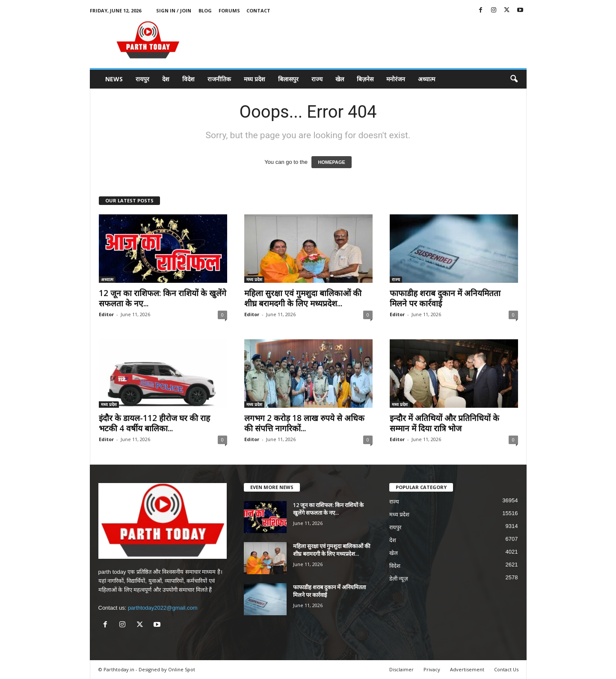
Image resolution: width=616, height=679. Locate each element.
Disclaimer (401, 669)
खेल (340, 79)
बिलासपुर (288, 79)
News (114, 79)
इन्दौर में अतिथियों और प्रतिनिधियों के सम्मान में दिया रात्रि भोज (444, 423)
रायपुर (142, 79)
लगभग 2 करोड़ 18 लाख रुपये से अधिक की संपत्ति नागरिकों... (304, 423)
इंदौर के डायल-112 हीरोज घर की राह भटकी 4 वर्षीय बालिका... (154, 423)
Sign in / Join (174, 10)
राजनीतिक (219, 79)
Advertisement (467, 669)
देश (166, 79)
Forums (229, 10)
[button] (514, 79)
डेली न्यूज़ (399, 579)
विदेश (188, 79)
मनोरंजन (396, 79)
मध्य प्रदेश (255, 79)
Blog (205, 10)
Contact (258, 10)
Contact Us (506, 669)
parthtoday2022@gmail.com (163, 608)
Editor (106, 314)
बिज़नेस (365, 79)
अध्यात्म (426, 79)
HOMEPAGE (331, 162)
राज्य (317, 79)
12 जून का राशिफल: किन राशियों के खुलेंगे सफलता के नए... (163, 298)
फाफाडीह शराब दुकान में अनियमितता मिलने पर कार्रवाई (445, 298)
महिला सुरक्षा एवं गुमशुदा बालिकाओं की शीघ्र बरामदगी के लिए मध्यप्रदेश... (303, 298)
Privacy (432, 669)
